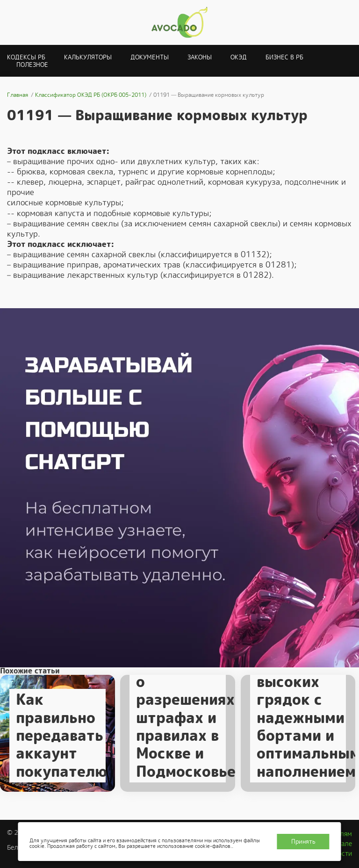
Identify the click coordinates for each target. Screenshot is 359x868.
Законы (200, 57)
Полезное (32, 65)
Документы (150, 57)
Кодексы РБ (26, 57)
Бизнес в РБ (284, 57)
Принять (303, 842)
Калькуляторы (88, 57)
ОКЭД (239, 57)
